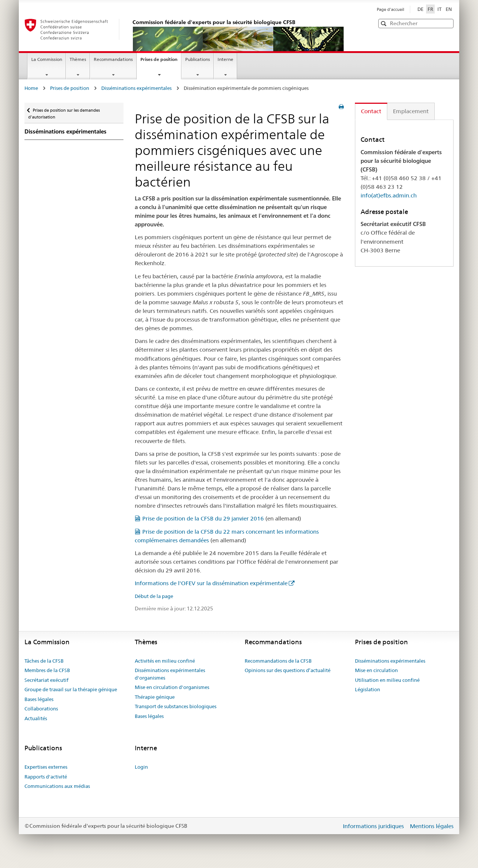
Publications (198, 59)
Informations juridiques (374, 826)
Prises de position (161, 62)
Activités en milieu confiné (165, 661)
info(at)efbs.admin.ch (389, 195)
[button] (447, 23)
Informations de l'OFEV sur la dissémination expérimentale (211, 583)
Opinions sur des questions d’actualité (288, 670)
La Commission (47, 59)
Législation (368, 689)
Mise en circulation (376, 670)
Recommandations (113, 59)
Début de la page (154, 596)
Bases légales (39, 699)
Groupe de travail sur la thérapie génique (71, 689)
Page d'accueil (390, 9)
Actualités (36, 718)
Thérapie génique (155, 697)
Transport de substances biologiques (176, 706)
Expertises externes (46, 767)
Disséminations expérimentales (136, 88)
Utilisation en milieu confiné (387, 680)
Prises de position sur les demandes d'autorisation (64, 111)
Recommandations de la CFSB (278, 661)
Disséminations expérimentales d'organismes (170, 674)
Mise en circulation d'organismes (172, 687)
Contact (371, 111)
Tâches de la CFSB (44, 661)
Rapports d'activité (46, 777)
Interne (225, 59)
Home (31, 88)
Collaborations (41, 709)
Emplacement (411, 111)
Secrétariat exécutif (46, 680)
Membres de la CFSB (47, 670)
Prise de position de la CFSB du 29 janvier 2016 (203, 518)
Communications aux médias (57, 786)
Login (141, 767)
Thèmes (78, 59)
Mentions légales (432, 826)
